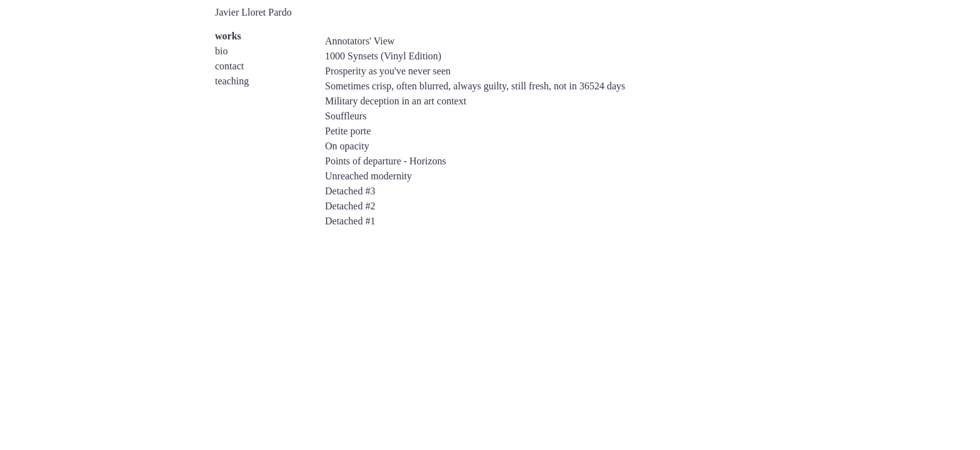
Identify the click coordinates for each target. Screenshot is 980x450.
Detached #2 (350, 206)
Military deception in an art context (396, 101)
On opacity (347, 146)
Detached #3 (350, 191)
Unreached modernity (368, 176)
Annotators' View (360, 41)
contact (229, 66)
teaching (232, 81)
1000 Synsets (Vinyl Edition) (383, 56)
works (228, 36)
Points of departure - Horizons (386, 161)
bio (221, 51)
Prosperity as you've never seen (388, 71)
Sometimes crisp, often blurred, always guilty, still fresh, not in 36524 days (475, 86)
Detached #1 (350, 221)
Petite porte (348, 131)
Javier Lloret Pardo (253, 12)
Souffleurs (346, 116)
